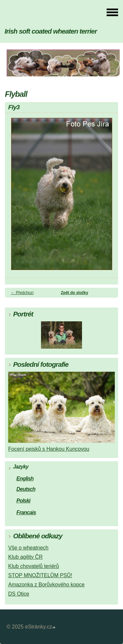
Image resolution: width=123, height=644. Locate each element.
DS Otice (19, 594)
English (25, 479)
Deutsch (26, 489)
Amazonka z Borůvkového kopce (46, 585)
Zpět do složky (75, 293)
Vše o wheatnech (28, 548)
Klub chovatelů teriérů (34, 566)
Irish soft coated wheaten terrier (51, 31)
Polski (23, 501)
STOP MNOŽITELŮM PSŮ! (40, 575)
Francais (26, 512)
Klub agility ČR (25, 557)
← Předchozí (22, 293)
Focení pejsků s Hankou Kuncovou (49, 449)
